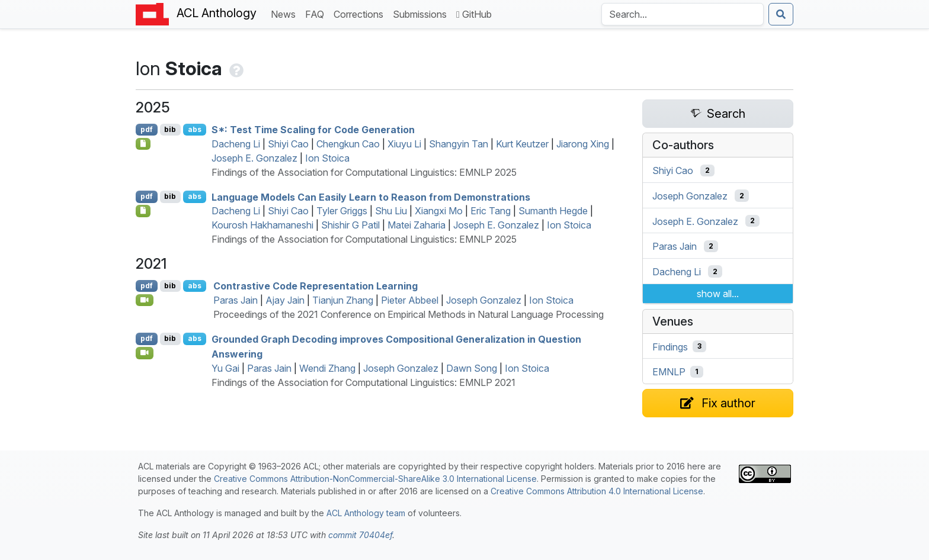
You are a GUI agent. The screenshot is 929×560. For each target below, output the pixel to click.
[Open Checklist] (143, 144)
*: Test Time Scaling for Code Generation (313, 130)
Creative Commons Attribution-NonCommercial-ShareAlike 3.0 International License (375, 479)
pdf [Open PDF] (147, 129)
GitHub (474, 14)
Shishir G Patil (350, 225)
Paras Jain (236, 300)
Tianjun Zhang (343, 300)
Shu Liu (391, 211)
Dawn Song (472, 368)
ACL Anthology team (366, 513)
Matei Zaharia (417, 225)
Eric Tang (491, 211)
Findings (670, 346)
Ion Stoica (327, 158)
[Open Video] (145, 300)
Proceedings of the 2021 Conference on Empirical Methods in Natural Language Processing (409, 314)
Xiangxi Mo (439, 211)
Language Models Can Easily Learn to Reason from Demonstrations (371, 197)
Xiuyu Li (404, 144)
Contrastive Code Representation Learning (315, 286)
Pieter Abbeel (410, 300)
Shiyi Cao (288, 144)
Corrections (361, 13)
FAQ (317, 13)
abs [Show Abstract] (195, 129)
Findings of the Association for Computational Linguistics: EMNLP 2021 (363, 382)
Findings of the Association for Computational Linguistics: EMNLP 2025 (364, 172)
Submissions (422, 13)
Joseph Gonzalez (484, 300)
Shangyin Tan (459, 144)
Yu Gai (225, 368)
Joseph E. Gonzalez (254, 158)
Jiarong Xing (583, 144)
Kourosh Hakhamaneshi (262, 225)
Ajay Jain (285, 300)
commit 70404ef (360, 535)
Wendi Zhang (327, 368)
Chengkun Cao (348, 144)
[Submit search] (781, 14)
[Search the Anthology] (683, 14)
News (286, 13)
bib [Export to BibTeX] (170, 129)
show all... (718, 294)
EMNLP (669, 372)
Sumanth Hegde (553, 211)
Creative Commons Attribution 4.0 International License (597, 491)
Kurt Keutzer (522, 144)
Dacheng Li (236, 144)
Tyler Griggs (342, 211)
